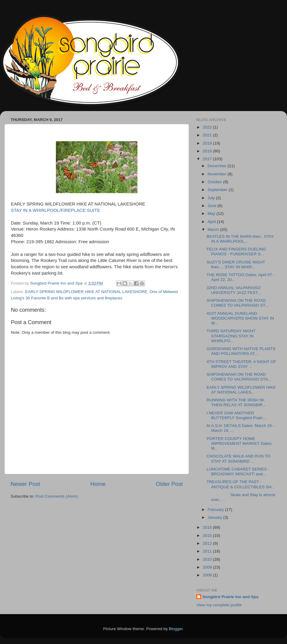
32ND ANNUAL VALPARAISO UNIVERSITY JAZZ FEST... (234, 290)
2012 (208, 543)
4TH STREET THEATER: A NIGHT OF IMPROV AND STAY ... (242, 364)
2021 (208, 135)
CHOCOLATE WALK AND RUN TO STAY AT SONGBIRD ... (239, 459)
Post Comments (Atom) (57, 496)
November (218, 174)
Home (98, 484)
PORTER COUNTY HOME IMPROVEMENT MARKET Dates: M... (240, 443)
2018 (208, 151)
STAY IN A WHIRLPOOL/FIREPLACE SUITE (56, 210)
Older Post (169, 484)
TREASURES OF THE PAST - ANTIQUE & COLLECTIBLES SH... (241, 484)
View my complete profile (219, 605)
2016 (208, 527)
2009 (208, 567)
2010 (208, 559)
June (213, 206)
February (216, 510)
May (212, 214)
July (212, 198)
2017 (208, 159)
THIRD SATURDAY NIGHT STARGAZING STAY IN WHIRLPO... (231, 336)
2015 (208, 536)
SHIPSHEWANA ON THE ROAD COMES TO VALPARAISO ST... (238, 303)
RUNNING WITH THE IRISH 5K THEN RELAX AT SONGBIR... (236, 402)
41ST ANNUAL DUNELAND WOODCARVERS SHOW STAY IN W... (240, 318)
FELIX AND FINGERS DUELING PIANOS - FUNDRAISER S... (236, 252)
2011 (208, 551)
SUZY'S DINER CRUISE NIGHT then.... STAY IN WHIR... (236, 265)
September (218, 190)
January (215, 517)
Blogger (176, 629)
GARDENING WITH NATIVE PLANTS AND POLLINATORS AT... (241, 351)
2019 (208, 143)
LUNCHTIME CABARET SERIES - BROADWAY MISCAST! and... (238, 472)
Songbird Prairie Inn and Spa (230, 597)
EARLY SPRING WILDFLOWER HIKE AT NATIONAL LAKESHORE (86, 292)
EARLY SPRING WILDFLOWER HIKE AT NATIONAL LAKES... (241, 390)
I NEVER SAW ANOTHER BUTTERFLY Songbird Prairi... (236, 415)
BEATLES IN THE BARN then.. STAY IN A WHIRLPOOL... (240, 239)
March (214, 230)
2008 (208, 575)
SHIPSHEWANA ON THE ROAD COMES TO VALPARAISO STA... (239, 377)
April (212, 222)
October (215, 182)
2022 (208, 127)
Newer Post (25, 484)
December (218, 166)
